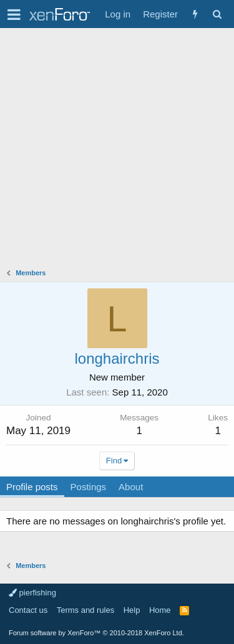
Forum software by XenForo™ (96, 633)
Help (132, 610)
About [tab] (131, 487)
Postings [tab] (89, 487)
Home (160, 610)
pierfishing (32, 593)
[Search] (217, 14)
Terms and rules (85, 610)
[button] (14, 14)
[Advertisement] (117, 151)
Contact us (28, 610)
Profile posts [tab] (32, 487)
